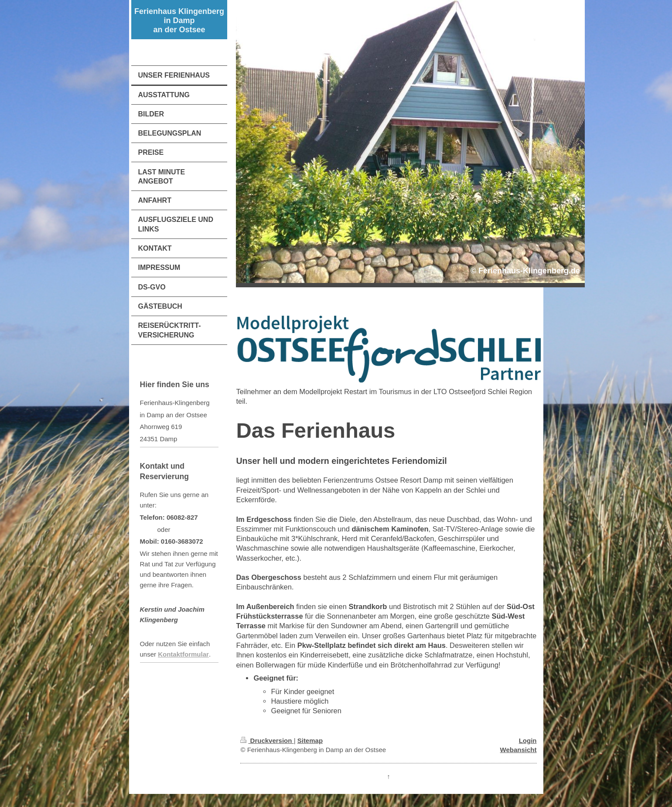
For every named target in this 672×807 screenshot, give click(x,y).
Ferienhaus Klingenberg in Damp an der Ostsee (179, 20)
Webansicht (518, 750)
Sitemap (310, 741)
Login (528, 741)
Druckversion (267, 741)
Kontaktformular (183, 654)
